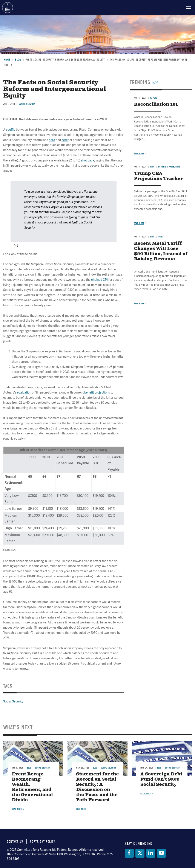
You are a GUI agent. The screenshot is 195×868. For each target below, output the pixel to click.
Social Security (13, 701)
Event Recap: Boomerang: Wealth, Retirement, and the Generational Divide (32, 787)
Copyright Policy (43, 842)
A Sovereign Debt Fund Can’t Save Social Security (161, 779)
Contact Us (15, 842)
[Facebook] (129, 853)
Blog (29, 768)
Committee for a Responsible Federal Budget (8, 8)
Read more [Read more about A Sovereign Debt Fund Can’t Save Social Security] (146, 794)
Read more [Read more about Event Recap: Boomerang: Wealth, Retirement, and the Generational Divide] (17, 809)
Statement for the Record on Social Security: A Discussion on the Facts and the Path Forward (97, 787)
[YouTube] (161, 853)
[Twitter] (140, 853)
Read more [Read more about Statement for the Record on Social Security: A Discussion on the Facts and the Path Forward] (81, 809)
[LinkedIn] (151, 853)
